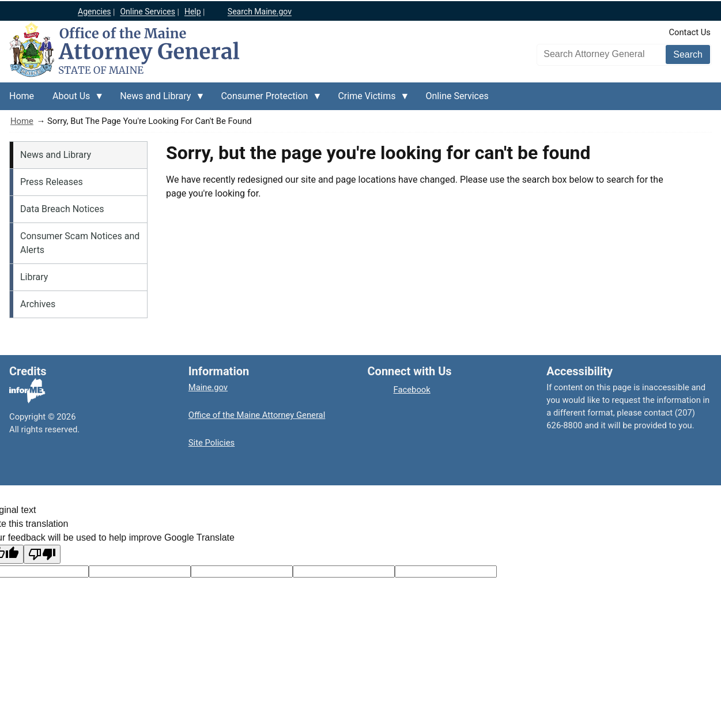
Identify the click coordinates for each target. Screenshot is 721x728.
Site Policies (212, 443)
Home (22, 121)
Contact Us (690, 32)
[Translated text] (344, 572)
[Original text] (242, 572)
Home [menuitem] (22, 96)
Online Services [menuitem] (457, 96)
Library (34, 277)
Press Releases (52, 182)
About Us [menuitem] (73, 100)
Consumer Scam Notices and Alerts (80, 243)
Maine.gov (208, 387)
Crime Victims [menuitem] (369, 100)
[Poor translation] (42, 554)
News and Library (56, 155)
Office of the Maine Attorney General (257, 415)
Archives (38, 304)
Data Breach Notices (62, 209)
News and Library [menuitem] (158, 100)
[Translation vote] (446, 572)
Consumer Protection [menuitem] (267, 100)
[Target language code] (140, 572)
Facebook (412, 390)
